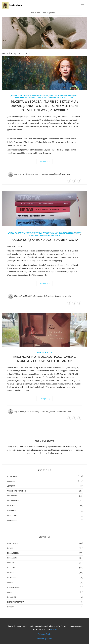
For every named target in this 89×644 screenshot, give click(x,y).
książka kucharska (16, 602)
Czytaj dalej (44, 161)
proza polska (66, 296)
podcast (11, 506)
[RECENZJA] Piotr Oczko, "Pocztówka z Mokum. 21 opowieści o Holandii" (45, 359)
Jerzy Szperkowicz (73, 234)
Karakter (72, 232)
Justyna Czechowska (40, 96)
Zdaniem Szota (16, 5)
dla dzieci (12, 568)
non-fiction (67, 412)
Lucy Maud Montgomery (39, 97)
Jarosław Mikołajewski (69, 96)
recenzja (45, 412)
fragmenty (12, 520)
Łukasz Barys (34, 236)
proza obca (66, 174)
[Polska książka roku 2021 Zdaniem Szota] (44, 240)
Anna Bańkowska (22, 97)
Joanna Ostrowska (55, 232)
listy (10, 592)
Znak (65, 232)
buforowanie (13, 501)
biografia (12, 577)
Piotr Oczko (69, 97)
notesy (10, 607)
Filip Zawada (19, 232)
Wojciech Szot (19, 174)
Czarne (10, 232)
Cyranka (62, 234)
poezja (10, 548)
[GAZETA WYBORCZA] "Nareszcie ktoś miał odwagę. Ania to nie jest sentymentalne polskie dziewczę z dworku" (44, 106)
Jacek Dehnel (54, 96)
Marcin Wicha (14, 234)
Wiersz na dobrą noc (16, 491)
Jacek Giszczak (16, 96)
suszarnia (12, 511)
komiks (10, 573)
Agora (79, 232)
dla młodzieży (14, 587)
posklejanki (13, 515)
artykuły (45, 174)
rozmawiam (12, 496)
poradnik (12, 597)
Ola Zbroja (56, 236)
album (10, 582)
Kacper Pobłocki (26, 234)
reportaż (11, 563)
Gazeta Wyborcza (56, 97)
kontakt (54, 630)
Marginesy (27, 96)
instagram (12, 476)
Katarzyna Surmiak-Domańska (46, 234)
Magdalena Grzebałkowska (36, 232)
